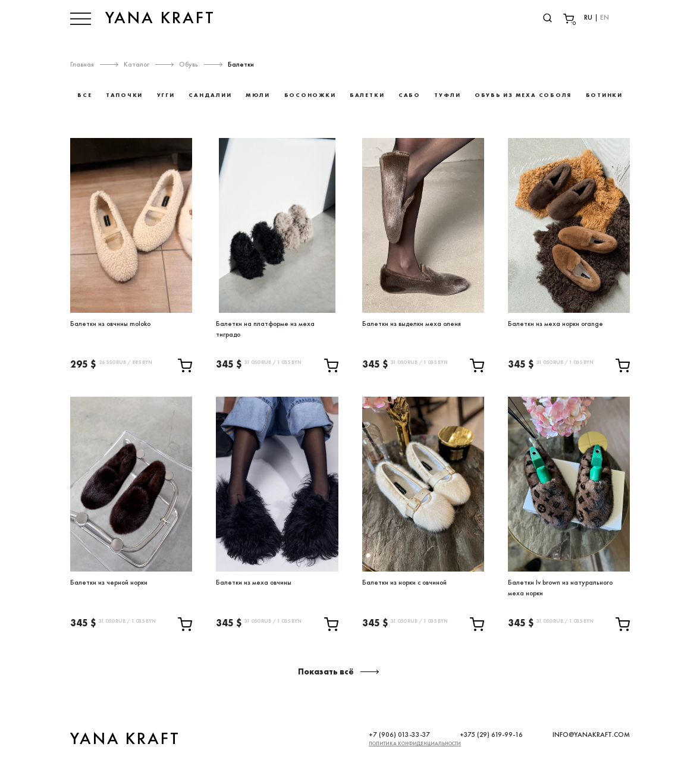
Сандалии (210, 95)
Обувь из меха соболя (523, 95)
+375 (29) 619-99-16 (491, 735)
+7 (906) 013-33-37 (399, 735)
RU (588, 17)
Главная (82, 64)
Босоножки (310, 95)
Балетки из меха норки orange (555, 324)
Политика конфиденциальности (415, 743)
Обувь (189, 64)
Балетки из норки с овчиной (404, 582)
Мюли (258, 95)
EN (605, 17)
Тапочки (124, 95)
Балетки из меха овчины (254, 582)
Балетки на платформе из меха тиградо (265, 329)
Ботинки (604, 95)
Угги (166, 95)
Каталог (136, 64)
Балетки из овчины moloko (110, 324)
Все (84, 95)
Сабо (409, 95)
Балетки (241, 64)
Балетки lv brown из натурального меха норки (560, 588)
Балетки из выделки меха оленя (412, 324)
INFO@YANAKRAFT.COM (591, 735)
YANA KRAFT (160, 18)
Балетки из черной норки (109, 582)
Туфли (447, 95)
